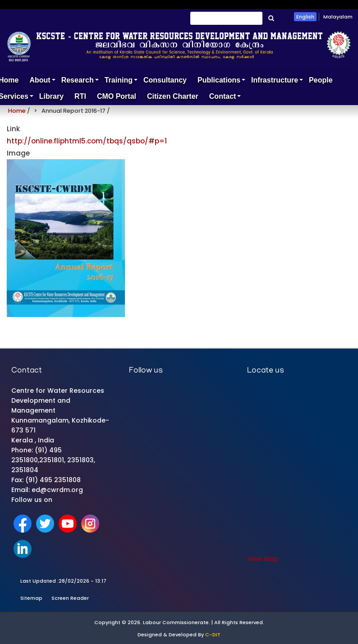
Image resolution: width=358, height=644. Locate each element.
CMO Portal (117, 96)
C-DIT (213, 635)
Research (80, 82)
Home (17, 111)
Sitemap (31, 598)
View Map (263, 559)
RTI (80, 96)
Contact (225, 99)
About (42, 82)
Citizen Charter (173, 96)
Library (51, 96)
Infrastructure (277, 82)
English (305, 17)
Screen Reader (70, 598)
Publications (222, 82)
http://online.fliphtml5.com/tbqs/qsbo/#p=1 (87, 141)
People (321, 80)
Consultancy (165, 80)
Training (121, 82)
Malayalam (338, 17)
